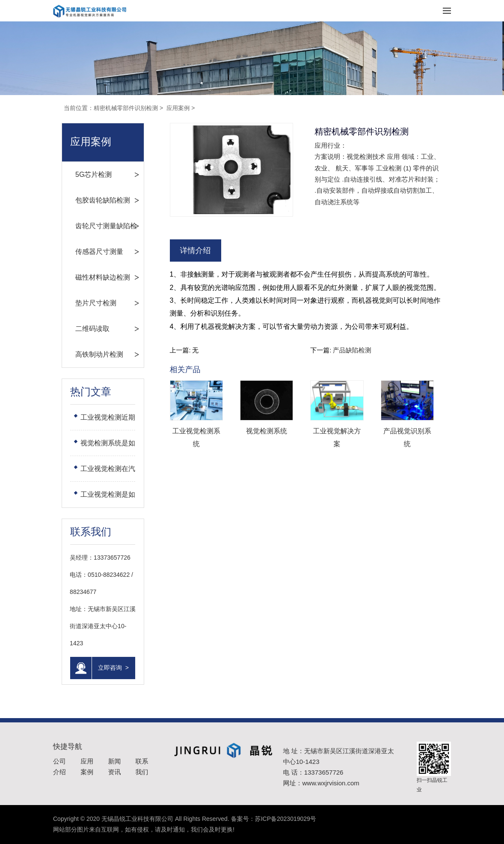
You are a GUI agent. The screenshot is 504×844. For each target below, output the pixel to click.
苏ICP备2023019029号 (286, 819)
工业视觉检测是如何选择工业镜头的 (96, 499)
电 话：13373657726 (313, 772)
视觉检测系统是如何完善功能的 (96, 448)
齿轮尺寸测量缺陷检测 (95, 231)
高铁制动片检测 (88, 354)
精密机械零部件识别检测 (127, 108)
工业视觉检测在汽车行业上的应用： (96, 473)
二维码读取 (81, 329)
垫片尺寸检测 (84, 303)
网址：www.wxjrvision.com (321, 783)
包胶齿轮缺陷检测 (91, 200)
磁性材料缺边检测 (91, 277)
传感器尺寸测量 (88, 252)
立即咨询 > (88, 668)
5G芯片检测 (82, 174)
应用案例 (180, 108)
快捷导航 (68, 747)
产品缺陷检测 (352, 350)
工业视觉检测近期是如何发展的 (96, 422)
